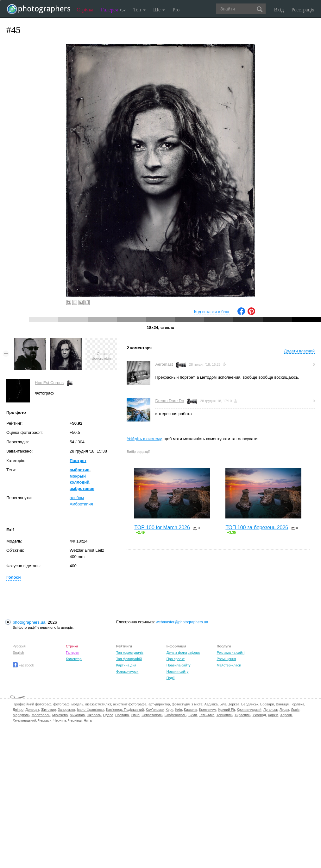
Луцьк (284, 710)
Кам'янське (155, 710)
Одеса (108, 715)
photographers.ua (29, 622)
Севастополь (152, 715)
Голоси (13, 577)
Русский (19, 646)
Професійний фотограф (32, 704)
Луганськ (271, 710)
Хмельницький (24, 720)
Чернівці (75, 720)
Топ (139, 10)
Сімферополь (176, 715)
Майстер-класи (229, 665)
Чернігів (60, 720)
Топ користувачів (130, 653)
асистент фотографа (130, 704)
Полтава (122, 715)
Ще (159, 10)
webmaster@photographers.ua (182, 622)
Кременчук (208, 710)
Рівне (135, 715)
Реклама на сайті (230, 653)
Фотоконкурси (127, 672)
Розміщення (226, 659)
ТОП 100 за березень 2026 (257, 527)
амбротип (79, 470)
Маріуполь (21, 715)
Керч (169, 710)
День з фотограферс (183, 653)
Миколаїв (77, 715)
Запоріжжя (66, 710)
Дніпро (18, 710)
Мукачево (60, 715)
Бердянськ (250, 704)
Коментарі (74, 659)
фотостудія (181, 704)
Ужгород (259, 715)
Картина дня (126, 665)
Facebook (23, 665)
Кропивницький (249, 710)
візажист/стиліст (98, 704)
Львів (295, 710)
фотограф (61, 704)
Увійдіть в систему (144, 439)
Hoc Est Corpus (49, 383)
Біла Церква (230, 704)
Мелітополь (41, 715)
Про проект (176, 659)
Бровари (267, 704)
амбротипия (82, 489)
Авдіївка (211, 704)
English (18, 653)
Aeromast (164, 364)
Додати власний (299, 351)
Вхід (279, 10)
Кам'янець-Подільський (125, 710)
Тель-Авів (207, 715)
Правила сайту (179, 665)
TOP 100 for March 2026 (162, 527)
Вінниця (282, 704)
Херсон (286, 715)
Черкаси (45, 720)
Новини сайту (178, 672)
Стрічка (85, 10)
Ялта (88, 720)
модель (78, 704)
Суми (193, 715)
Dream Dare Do (170, 401)
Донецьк (32, 710)
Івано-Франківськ (91, 710)
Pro (176, 10)
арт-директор (159, 704)
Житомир (48, 710)
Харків (273, 715)
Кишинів (191, 710)
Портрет (78, 461)
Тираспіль (243, 715)
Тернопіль (225, 715)
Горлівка (297, 704)
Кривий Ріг (227, 710)
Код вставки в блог (212, 312)
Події (171, 678)
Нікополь (94, 715)
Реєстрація (303, 10)
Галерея (113, 10)
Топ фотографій (129, 659)
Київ (178, 710)
